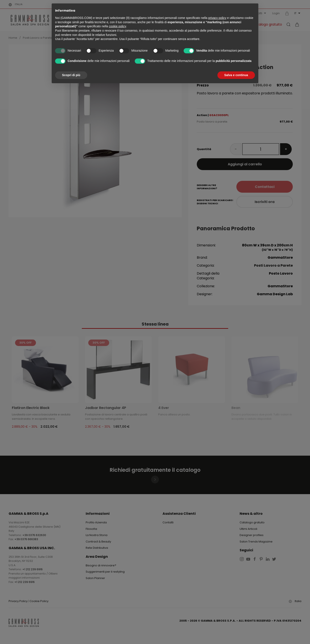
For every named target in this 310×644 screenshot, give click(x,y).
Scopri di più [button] (71, 75)
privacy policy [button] (217, 18)
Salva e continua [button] (236, 75)
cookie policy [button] (117, 26)
